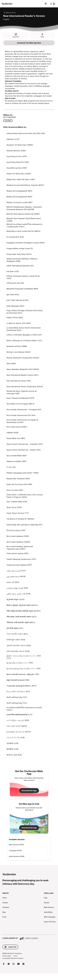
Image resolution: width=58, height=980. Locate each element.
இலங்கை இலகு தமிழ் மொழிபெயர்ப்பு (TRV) (24, 668)
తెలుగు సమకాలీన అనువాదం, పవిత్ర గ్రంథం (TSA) (23, 674)
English (6, 19)
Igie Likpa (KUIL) (13, 294)
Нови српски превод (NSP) (17, 553)
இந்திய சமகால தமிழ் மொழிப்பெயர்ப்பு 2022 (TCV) (24, 657)
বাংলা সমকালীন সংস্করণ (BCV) (17, 634)
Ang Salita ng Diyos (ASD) (17, 168)
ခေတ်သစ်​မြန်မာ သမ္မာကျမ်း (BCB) (18, 720)
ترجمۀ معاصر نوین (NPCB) (16, 576)
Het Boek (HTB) (13, 271)
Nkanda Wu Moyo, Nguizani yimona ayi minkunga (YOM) (22, 392)
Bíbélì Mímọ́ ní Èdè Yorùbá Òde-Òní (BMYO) (23, 231)
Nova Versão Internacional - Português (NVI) (24, 410)
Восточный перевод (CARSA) (18, 542)
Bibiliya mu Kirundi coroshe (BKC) (20, 202)
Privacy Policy (7, 956)
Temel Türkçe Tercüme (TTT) (18, 513)
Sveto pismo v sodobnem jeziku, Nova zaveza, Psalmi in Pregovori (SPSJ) (25, 496)
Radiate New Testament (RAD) (18, 479)
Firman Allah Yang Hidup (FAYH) (19, 254)
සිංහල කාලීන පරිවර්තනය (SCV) (18, 691)
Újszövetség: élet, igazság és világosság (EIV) (24, 525)
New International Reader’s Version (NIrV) (23, 375)
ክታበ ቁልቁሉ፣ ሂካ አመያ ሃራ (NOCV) (19, 732)
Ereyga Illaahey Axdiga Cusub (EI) (20, 248)
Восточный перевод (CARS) (18, 536)
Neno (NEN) (11, 364)
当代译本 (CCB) (12, 743)
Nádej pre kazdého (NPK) (16, 461)
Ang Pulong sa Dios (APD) (17, 156)
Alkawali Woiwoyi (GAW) (16, 151)
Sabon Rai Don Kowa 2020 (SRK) (19, 484)
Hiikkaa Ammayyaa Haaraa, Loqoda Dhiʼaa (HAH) (23, 277)
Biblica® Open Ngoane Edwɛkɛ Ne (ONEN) (23, 214)
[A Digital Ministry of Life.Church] (29, 937)
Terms (15, 956)
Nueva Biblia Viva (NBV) (16, 438)
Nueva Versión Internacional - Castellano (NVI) (25, 444)
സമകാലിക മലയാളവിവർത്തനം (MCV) (22, 686)
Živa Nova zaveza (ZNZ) (16, 530)
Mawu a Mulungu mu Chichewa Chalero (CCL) (24, 341)
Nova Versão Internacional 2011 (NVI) (21, 415)
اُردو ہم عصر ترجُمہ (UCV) (16, 571)
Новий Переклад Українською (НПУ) (21, 559)
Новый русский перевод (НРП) (19, 565)
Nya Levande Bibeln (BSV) (17, 456)
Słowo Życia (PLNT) (14, 507)
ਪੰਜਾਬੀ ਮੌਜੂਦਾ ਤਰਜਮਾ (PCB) (16, 640)
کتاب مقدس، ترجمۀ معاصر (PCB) (18, 594)
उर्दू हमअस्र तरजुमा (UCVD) (16, 599)
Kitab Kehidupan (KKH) (15, 306)
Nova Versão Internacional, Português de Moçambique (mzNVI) (22, 421)
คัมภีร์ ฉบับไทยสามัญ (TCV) (17, 697)
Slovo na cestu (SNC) (15, 490)
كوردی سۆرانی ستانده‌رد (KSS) (17, 588)
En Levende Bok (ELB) (15, 237)
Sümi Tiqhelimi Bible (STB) (17, 502)
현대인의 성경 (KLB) (14, 755)
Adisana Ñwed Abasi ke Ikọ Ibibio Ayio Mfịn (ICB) (26, 133)
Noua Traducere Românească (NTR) (20, 398)
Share (42, 35)
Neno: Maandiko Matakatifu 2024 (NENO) (23, 369)
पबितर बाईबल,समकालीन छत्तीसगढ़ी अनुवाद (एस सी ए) (24, 611)
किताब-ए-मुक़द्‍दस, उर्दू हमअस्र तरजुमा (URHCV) (22, 605)
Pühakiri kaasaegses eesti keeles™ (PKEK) (23, 473)
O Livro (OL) (11, 467)
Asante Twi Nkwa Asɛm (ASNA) (19, 174)
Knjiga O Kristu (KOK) (15, 317)
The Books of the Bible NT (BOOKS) (20, 519)
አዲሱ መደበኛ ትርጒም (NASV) (17, 726)
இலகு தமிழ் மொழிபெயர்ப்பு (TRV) (20, 663)
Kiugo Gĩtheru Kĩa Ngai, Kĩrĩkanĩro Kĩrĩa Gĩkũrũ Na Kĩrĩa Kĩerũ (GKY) (25, 312)
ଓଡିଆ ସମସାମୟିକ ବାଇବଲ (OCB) (18, 651)
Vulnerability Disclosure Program (13, 958)
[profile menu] (52, 4)
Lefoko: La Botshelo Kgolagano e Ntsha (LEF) (24, 335)
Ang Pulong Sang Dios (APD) (18, 162)
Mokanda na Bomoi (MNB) (17, 346)
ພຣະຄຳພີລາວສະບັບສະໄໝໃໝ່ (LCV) (19, 715)
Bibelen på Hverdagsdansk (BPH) (19, 191)
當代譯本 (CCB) (12, 749)
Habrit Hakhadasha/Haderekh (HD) (20, 266)
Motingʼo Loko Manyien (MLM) (18, 352)
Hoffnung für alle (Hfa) (15, 283)
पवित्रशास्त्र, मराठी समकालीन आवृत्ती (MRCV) (21, 622)
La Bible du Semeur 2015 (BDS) (19, 323)
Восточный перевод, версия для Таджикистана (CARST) (20, 548)
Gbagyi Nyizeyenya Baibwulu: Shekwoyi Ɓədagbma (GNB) (22, 260)
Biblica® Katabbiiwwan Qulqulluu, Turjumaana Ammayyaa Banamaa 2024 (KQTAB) (24, 208)
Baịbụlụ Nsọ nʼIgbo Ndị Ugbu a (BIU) (21, 179)
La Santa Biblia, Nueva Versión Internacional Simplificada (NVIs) (24, 329)
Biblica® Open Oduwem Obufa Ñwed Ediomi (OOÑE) (24, 220)
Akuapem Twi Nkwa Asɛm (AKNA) (20, 145)
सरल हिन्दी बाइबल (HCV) (15, 628)
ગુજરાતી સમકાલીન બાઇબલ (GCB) (19, 645)
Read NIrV (16, 35)
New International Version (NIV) (19, 381)
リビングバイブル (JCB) (16, 738)
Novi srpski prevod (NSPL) (17, 427)
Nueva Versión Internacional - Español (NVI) (24, 450)
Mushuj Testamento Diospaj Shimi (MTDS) (23, 358)
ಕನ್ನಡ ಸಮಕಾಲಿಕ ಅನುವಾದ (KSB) (18, 680)
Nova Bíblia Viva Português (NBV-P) (21, 404)
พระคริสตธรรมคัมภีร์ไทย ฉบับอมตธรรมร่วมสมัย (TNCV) (24, 709)
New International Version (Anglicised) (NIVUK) (25, 387)
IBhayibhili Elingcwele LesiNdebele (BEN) (22, 289)
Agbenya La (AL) (13, 139)
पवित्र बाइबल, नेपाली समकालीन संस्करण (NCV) (22, 617)
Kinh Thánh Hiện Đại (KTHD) (18, 300)
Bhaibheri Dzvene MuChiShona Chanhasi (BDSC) (25, 185)
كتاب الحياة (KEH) (13, 582)
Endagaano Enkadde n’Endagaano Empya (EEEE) (26, 243)
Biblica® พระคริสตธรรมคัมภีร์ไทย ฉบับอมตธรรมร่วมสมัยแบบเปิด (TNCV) (24, 225)
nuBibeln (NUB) (12, 433)
